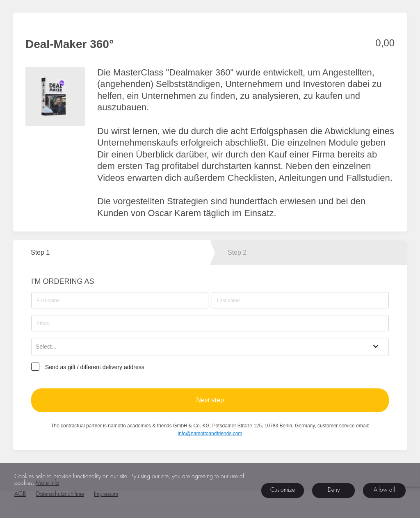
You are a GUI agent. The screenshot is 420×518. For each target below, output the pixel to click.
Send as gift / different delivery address (95, 367)
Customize (283, 490)
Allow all (384, 490)
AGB (20, 494)
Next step (210, 400)
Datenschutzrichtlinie (60, 494)
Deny (334, 490)
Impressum (106, 494)
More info (47, 483)
